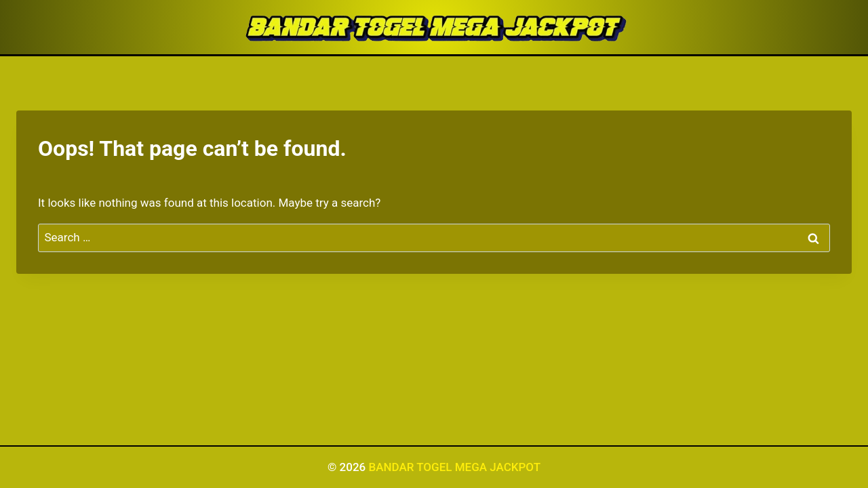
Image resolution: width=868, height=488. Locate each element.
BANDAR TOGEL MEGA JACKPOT (454, 467)
